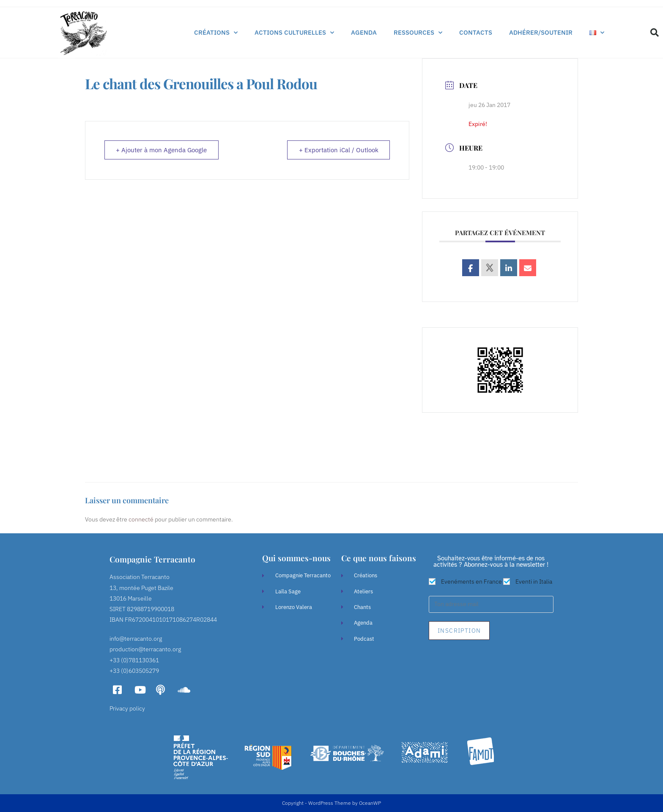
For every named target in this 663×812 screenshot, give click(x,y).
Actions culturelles (294, 33)
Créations (216, 33)
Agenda (364, 32)
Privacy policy (127, 708)
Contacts (476, 32)
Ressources (418, 33)
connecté (141, 519)
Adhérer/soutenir (541, 32)
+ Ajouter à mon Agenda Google (162, 150)
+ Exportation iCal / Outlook (338, 150)
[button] (655, 33)
